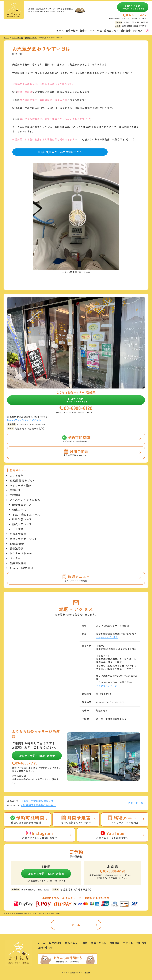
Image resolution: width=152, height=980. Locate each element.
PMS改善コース (22, 519)
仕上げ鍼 (18, 529)
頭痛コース (19, 510)
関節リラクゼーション (23, 539)
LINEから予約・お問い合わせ (37, 756)
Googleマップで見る (18, 420)
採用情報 (142, 943)
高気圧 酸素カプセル (22, 480)
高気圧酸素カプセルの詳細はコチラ (60, 152)
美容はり (15, 490)
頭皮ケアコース (22, 524)
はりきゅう (16, 475)
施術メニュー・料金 (91, 30)
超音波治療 (16, 548)
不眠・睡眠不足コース (26, 514)
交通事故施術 (18, 534)
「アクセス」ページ (107, 686)
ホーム (60, 30)
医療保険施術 (18, 563)
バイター (15, 558)
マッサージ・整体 (21, 485)
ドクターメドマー (21, 553)
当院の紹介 (72, 30)
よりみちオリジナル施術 (25, 500)
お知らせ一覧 (136, 803)
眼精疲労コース (22, 505)
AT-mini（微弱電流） (23, 568)
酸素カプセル (112, 30)
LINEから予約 (133, 7)
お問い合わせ (45, 947)
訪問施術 (126, 30)
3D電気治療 (17, 544)
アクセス (138, 30)
